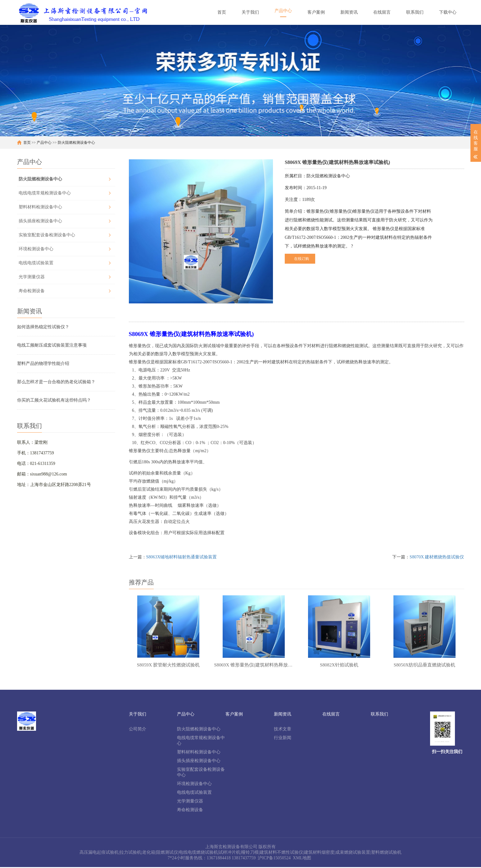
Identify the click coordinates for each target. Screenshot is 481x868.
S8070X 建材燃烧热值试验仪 (437, 557)
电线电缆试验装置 (36, 263)
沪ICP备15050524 (274, 859)
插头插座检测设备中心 (40, 221)
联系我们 (379, 715)
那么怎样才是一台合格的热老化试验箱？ (56, 382)
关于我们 (138, 715)
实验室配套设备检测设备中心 (47, 235)
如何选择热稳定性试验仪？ (43, 327)
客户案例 (234, 715)
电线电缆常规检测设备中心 (45, 193)
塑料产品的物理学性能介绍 (43, 364)
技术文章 (283, 730)
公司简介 (138, 730)
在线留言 (331, 715)
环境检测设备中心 (36, 249)
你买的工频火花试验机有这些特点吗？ (54, 400)
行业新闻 (283, 739)
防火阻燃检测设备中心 (76, 143)
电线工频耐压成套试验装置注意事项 (52, 345)
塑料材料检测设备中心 (40, 207)
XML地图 (302, 859)
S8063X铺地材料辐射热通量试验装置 (182, 557)
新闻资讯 (283, 715)
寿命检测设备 (32, 291)
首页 (27, 143)
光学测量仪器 (32, 277)
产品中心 (44, 143)
